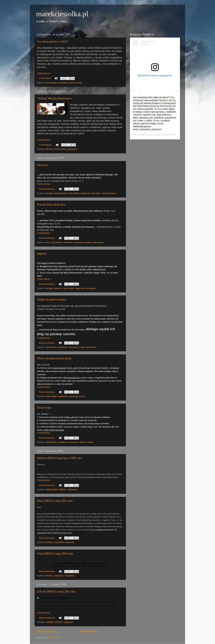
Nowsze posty (46, 631)
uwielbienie (72, 149)
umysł (82, 347)
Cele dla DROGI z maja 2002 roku (56, 592)
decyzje (49, 193)
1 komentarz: (45, 78)
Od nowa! (42, 165)
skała (95, 242)
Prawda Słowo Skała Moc (51, 205)
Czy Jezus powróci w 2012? (53, 42)
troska (82, 396)
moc (47, 242)
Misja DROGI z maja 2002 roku (55, 501)
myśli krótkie (60, 149)
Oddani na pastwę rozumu (51, 299)
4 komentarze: (46, 145)
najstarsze (85, 193)
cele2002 (50, 622)
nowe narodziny (109, 193)
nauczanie (63, 83)
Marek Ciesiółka (164, 135)
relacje (82, 442)
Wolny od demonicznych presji (54, 358)
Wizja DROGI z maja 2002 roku (55, 554)
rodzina (90, 442)
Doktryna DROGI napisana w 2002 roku (59, 458)
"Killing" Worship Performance (54, 98)
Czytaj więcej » (44, 73)
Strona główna (89, 631)
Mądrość (42, 254)
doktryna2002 (52, 489)
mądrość (58, 288)
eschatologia (51, 83)
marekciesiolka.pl (62, 14)
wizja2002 (69, 576)
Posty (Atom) (54, 638)
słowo (101, 242)
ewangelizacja (60, 193)
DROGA (49, 149)
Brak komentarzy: (48, 189)
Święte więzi (44, 408)
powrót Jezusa (75, 83)
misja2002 (59, 542)
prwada (88, 242)
